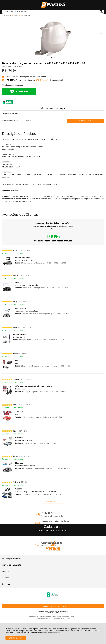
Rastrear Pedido (16, 559)
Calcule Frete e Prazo (11, 121)
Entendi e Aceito (16, 638)
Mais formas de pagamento (13, 85)
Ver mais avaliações (53, 502)
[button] (51, 58)
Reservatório (25, 15)
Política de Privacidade (50, 632)
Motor (16, 15)
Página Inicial (7, 15)
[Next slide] (102, 35)
